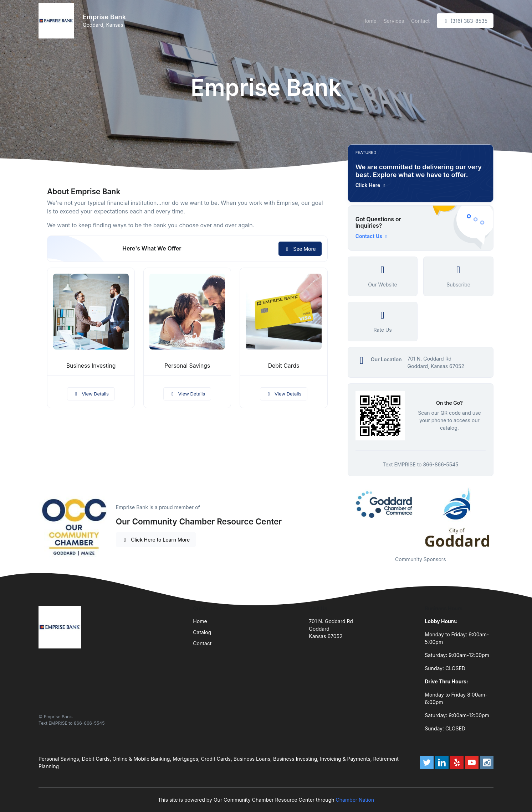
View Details (91, 394)
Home (369, 21)
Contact (420, 21)
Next (499, 517)
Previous (342, 517)
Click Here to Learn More (156, 540)
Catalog (202, 632)
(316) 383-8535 (465, 21)
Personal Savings (187, 366)
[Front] (58, 21)
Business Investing (91, 366)
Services (394, 21)
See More (300, 249)
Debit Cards (284, 366)
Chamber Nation (355, 800)
